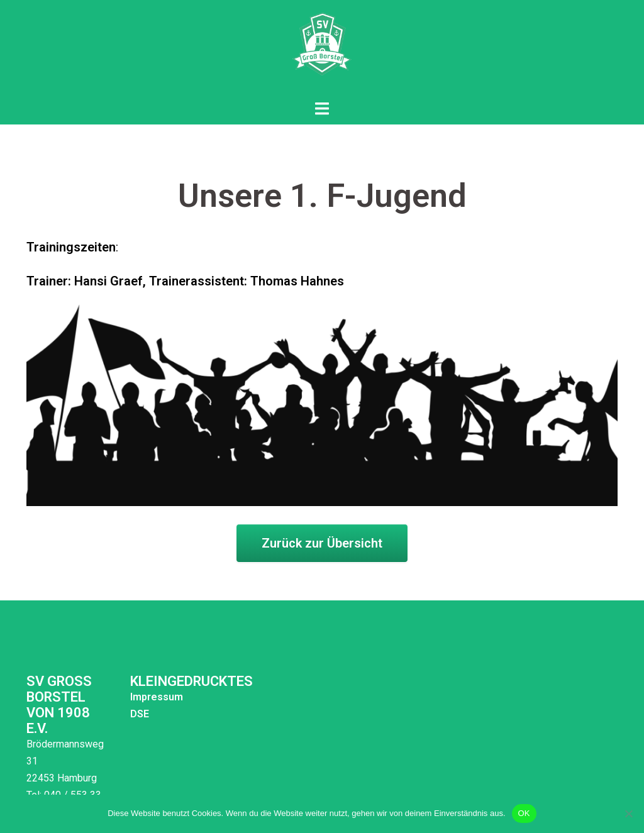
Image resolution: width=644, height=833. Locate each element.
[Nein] (628, 814)
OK (524, 813)
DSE (132, 714)
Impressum (149, 697)
